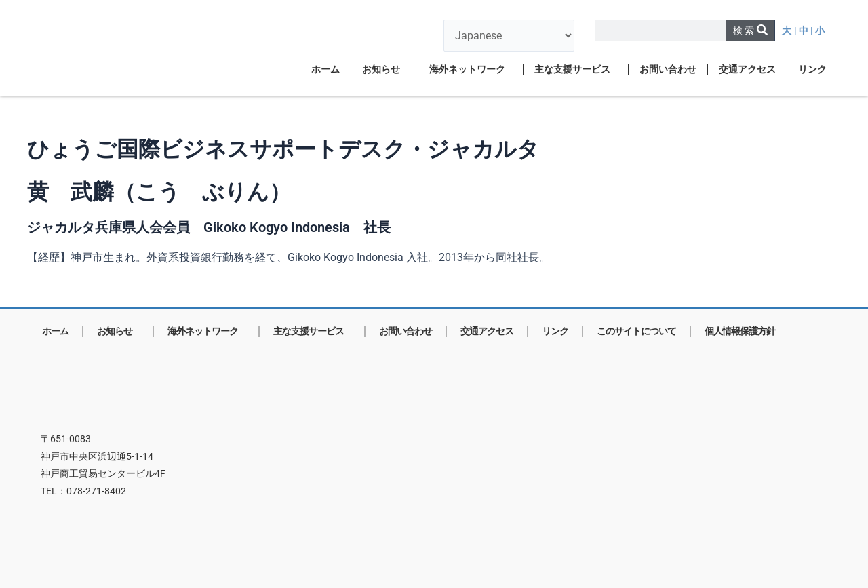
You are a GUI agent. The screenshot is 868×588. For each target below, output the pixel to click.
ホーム (325, 70)
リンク (812, 70)
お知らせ (384, 70)
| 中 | (805, 31)
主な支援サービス (576, 70)
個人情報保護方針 (740, 331)
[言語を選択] (509, 36)
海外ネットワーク (471, 70)
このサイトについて (636, 331)
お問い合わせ (668, 70)
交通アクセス (747, 70)
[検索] (750, 31)
